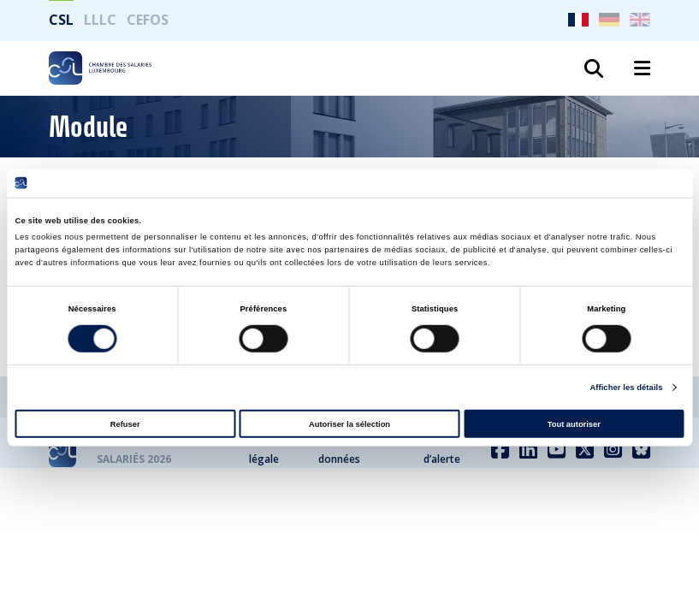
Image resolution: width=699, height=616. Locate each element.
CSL (61, 20)
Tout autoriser (574, 423)
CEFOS (148, 20)
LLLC (100, 20)
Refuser (125, 423)
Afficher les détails (626, 388)
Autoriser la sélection (349, 423)
